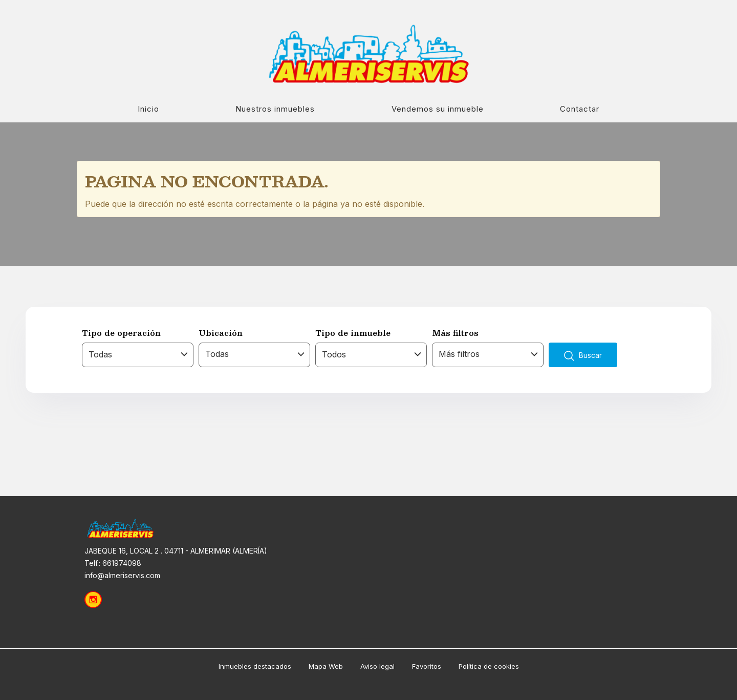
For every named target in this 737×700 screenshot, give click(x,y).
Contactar (580, 109)
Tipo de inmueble (353, 333)
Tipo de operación (121, 333)
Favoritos (427, 666)
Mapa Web (326, 666)
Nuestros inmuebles (275, 109)
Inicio (148, 109)
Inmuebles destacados (255, 666)
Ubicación (221, 333)
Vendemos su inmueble (438, 109)
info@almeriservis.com (122, 575)
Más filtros (455, 333)
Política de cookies (489, 666)
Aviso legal (377, 666)
